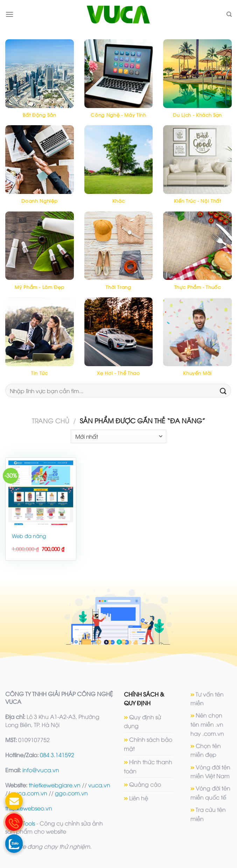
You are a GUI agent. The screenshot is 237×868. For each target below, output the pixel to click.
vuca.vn (99, 785)
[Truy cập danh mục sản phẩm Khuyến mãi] (197, 340)
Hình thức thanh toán (148, 766)
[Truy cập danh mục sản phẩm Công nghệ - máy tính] (119, 82)
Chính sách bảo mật (148, 744)
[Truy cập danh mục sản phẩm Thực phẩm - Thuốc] (197, 254)
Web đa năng (29, 536)
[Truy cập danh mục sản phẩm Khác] (119, 168)
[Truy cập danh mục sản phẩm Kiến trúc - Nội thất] (197, 168)
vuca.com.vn (29, 793)
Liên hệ (139, 798)
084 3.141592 (57, 755)
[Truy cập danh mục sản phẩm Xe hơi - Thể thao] (119, 340)
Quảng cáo (145, 784)
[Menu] (9, 14)
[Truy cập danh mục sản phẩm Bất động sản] (40, 82)
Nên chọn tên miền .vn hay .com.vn (207, 724)
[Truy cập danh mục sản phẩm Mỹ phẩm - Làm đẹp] (40, 254)
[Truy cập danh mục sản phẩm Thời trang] (119, 254)
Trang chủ (51, 420)
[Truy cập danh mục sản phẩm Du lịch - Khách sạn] (197, 82)
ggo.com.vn (71, 793)
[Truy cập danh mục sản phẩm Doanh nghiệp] (40, 168)
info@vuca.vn (41, 770)
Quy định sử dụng (142, 721)
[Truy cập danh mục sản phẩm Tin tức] (40, 340)
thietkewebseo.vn (29, 808)
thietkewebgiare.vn (55, 785)
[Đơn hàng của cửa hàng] (118, 436)
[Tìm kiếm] (229, 14)
